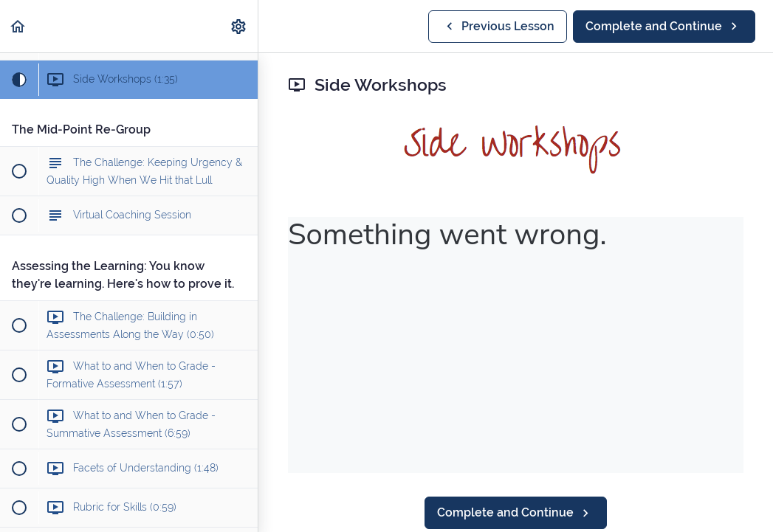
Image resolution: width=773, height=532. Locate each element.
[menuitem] (239, 26)
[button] (18, 26)
